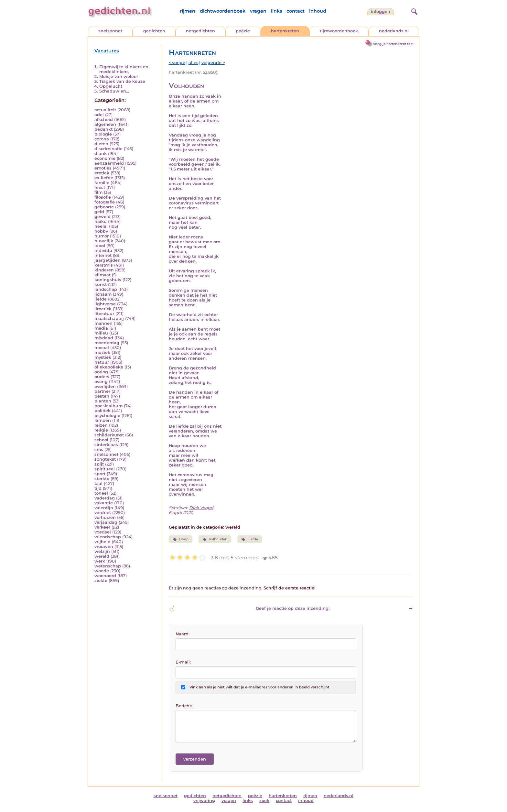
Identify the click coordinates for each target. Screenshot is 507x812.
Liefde (250, 539)
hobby (101, 231)
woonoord (105, 576)
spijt (99, 464)
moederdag (107, 343)
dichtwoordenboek (223, 11)
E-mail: (183, 662)
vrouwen (104, 547)
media (101, 328)
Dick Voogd (201, 508)
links (276, 11)
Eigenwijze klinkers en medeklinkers (124, 69)
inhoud (318, 11)
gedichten (154, 31)
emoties (103, 168)
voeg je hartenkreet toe (393, 44)
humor (102, 236)
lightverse (105, 304)
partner (102, 391)
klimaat (102, 275)
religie (101, 430)
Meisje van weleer (119, 77)
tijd (98, 488)
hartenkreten (285, 31)
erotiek (102, 173)
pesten (102, 396)
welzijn (102, 551)
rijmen (188, 11)
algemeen (105, 124)
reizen (101, 425)
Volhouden (215, 539)
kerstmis (104, 265)
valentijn (104, 508)
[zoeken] (414, 11)
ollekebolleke (109, 367)
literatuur (104, 314)
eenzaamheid (109, 163)
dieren (101, 144)
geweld (102, 217)
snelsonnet (110, 31)
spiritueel (105, 469)
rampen (103, 420)
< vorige (177, 63)
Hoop (181, 539)
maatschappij (109, 318)
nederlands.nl (394, 31)
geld (99, 212)
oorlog (101, 372)
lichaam (103, 294)
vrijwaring (204, 801)
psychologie (107, 416)
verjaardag (106, 522)
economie (105, 158)
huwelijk (104, 241)
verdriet (103, 513)
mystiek (103, 357)
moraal (102, 348)
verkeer (102, 527)
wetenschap (108, 566)
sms (99, 450)
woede (102, 571)
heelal (101, 226)
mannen (103, 323)
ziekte (101, 581)
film (98, 192)
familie (102, 183)
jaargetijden (108, 260)
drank (101, 154)
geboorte (104, 207)
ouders (102, 377)
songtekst (105, 459)
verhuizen (105, 517)
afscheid (104, 120)
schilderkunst (109, 435)
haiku (101, 221)
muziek (102, 352)
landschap (106, 289)
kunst (101, 285)
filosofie (103, 197)
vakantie (104, 503)
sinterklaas (106, 445)
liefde (101, 299)
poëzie (243, 31)
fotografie (105, 202)
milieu (101, 333)
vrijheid (102, 542)
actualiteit (105, 110)
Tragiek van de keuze (122, 81)
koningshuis (108, 280)
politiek (102, 411)
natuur (102, 362)
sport (100, 474)
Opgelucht (111, 86)
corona (102, 139)
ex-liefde (104, 178)
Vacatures (107, 51)
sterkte (102, 479)
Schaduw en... (114, 91)
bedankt (103, 129)
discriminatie (108, 149)
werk (100, 561)
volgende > (213, 63)
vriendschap (108, 537)
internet (103, 255)
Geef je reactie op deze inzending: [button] (249, 609)
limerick (103, 309)
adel (99, 115)
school (101, 440)
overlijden (105, 386)
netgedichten (200, 31)
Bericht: (184, 706)
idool (100, 246)
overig (101, 382)
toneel (101, 493)
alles (193, 63)
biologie (103, 134)
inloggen (381, 11)
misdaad (104, 338)
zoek (264, 801)
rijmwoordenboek (339, 31)
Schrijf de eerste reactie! (290, 588)
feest (100, 187)
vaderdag (105, 498)
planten (103, 401)
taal (98, 483)
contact (296, 11)
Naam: (183, 634)
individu (103, 251)
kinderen (104, 270)
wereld (102, 556)
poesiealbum (108, 406)
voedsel (103, 532)
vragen (258, 11)
